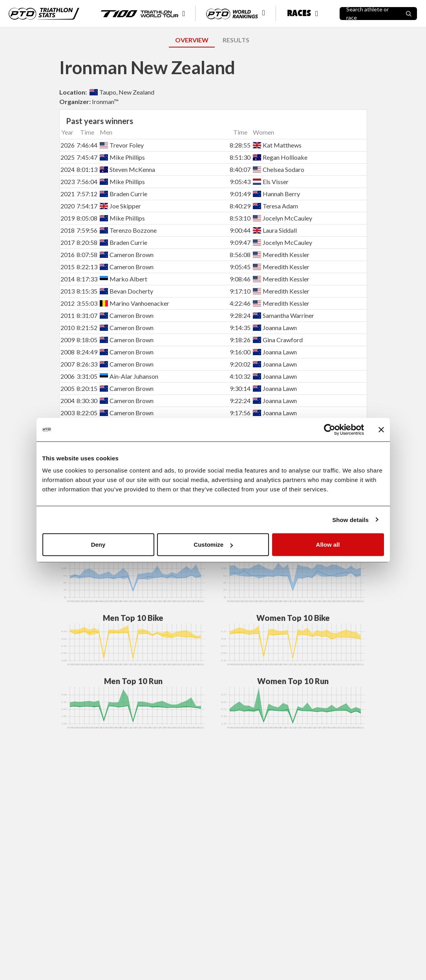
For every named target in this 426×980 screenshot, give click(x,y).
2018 (68, 230)
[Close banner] (381, 429)
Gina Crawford (278, 340)
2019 (68, 218)
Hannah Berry (276, 194)
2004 (68, 401)
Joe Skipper (120, 206)
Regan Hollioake (280, 157)
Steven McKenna (127, 169)
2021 (68, 194)
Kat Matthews (277, 145)
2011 (68, 315)
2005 (68, 388)
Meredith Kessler (281, 255)
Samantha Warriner (283, 315)
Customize (213, 545)
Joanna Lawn (275, 328)
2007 (68, 364)
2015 (68, 267)
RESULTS (236, 40)
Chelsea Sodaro (279, 169)
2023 (68, 182)
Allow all (328, 545)
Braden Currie (123, 194)
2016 (68, 255)
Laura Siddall (275, 230)
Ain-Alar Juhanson (129, 376)
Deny (98, 545)
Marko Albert (123, 279)
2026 (68, 145)
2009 (68, 340)
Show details (350, 519)
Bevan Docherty (126, 291)
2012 (68, 303)
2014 (68, 279)
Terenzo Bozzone (128, 230)
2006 (68, 376)
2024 (68, 169)
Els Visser (271, 182)
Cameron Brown (127, 255)
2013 (68, 291)
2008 (68, 352)
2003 (68, 413)
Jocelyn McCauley (282, 218)
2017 (68, 242)
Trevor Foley (122, 145)
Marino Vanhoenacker (134, 303)
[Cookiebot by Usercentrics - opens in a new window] (330, 429)
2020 (68, 206)
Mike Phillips (122, 157)
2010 (68, 328)
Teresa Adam (275, 206)
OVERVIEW (192, 40)
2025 (68, 157)
